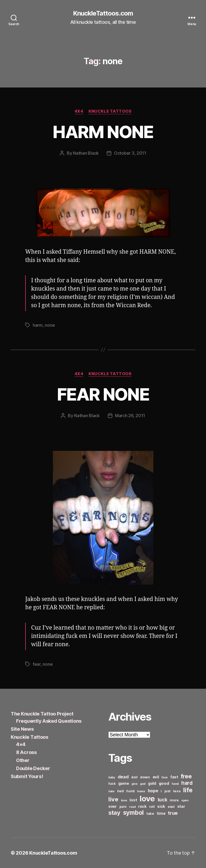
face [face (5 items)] (165, 777)
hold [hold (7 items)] (130, 791)
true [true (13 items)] (173, 813)
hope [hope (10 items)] (153, 791)
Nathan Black (86, 153)
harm (38, 325)
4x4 (79, 111)
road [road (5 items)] (132, 807)
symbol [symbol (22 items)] (133, 812)
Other (23, 760)
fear (37, 664)
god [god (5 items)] (143, 784)
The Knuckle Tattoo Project (42, 714)
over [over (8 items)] (113, 806)
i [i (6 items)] (161, 791)
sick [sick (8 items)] (161, 806)
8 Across (26, 752)
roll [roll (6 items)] (152, 807)
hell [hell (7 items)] (121, 791)
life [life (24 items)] (188, 790)
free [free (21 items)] (186, 776)
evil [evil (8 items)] (156, 777)
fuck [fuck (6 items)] (112, 784)
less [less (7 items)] (177, 791)
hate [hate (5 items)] (111, 791)
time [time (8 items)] (161, 813)
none (50, 325)
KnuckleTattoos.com (103, 13)
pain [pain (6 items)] (123, 807)
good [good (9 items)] (164, 783)
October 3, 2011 (130, 153)
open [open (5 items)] (185, 800)
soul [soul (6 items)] (171, 807)
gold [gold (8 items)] (152, 783)
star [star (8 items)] (181, 806)
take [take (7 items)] (150, 813)
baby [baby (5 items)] (112, 777)
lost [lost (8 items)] (133, 800)
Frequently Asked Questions (49, 721)
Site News (22, 729)
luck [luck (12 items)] (163, 800)
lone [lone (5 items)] (124, 800)
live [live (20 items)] (113, 799)
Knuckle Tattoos (110, 111)
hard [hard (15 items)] (187, 783)
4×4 (21, 744)
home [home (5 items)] (141, 791)
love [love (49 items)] (147, 799)
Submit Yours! (27, 776)
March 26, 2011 (130, 416)
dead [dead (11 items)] (123, 777)
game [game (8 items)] (124, 783)
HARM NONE (103, 132)
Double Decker (33, 768)
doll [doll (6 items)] (134, 777)
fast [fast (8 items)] (174, 777)
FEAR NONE (103, 394)
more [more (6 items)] (174, 800)
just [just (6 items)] (168, 791)
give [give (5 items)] (134, 784)
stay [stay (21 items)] (114, 813)
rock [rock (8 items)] (142, 806)
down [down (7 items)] (145, 777)
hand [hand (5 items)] (175, 784)
